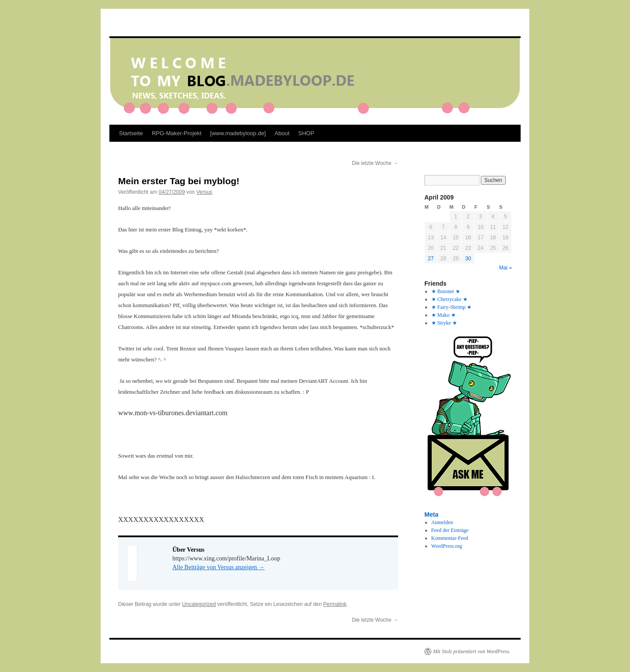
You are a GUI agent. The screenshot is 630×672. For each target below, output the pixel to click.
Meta (431, 514)
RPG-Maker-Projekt (177, 133)
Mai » (506, 268)
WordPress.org (447, 546)
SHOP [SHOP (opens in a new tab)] (306, 133)
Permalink (335, 604)
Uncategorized (199, 604)
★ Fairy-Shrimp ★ (452, 307)
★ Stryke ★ (444, 323)
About (282, 133)
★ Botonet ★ (446, 291)
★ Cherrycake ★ (450, 299)
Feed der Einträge (450, 530)
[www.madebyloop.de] (238, 133)
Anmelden (442, 522)
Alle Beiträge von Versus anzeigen (219, 567)
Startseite (131, 133)
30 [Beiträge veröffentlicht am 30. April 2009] (468, 259)
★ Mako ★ (444, 315)
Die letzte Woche (375, 163)
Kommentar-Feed (450, 538)
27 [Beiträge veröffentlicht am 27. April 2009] (431, 259)
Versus (205, 192)
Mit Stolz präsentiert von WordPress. (472, 651)
